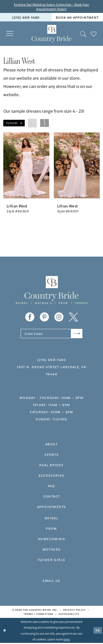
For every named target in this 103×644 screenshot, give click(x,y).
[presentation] (26, 166)
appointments (52, 507)
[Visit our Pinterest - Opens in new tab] (44, 317)
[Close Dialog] (5, 631)
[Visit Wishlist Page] (94, 34)
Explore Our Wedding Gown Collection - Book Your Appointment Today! (51, 7)
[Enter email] (51, 334)
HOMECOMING (51, 540)
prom (51, 529)
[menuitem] (26, 18)
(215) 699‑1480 (51, 360)
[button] (10, 34)
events (51, 455)
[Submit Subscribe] (76, 334)
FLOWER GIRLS (52, 560)
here (67, 640)
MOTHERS (52, 550)
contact (52, 497)
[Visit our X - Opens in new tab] (73, 317)
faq (51, 487)
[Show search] (83, 34)
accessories (51, 476)
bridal (51, 519)
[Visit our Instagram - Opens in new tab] (59, 317)
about (51, 445)
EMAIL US (51, 581)
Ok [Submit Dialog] (98, 631)
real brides (51, 466)
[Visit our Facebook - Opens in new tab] (30, 317)
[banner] (51, 34)
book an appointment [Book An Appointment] (77, 18)
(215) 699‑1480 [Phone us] (26, 18)
